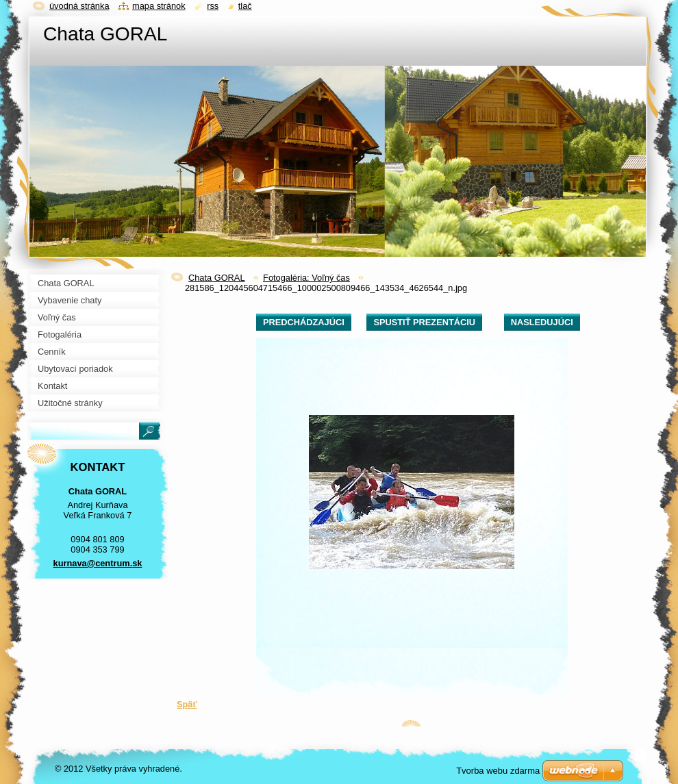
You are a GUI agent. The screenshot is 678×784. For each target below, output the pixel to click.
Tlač (245, 6)
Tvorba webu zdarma (498, 771)
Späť (187, 704)
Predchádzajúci (304, 322)
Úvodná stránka (79, 6)
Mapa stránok (159, 6)
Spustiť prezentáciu (424, 322)
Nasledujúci (542, 322)
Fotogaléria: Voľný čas (306, 278)
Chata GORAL (217, 278)
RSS (213, 6)
